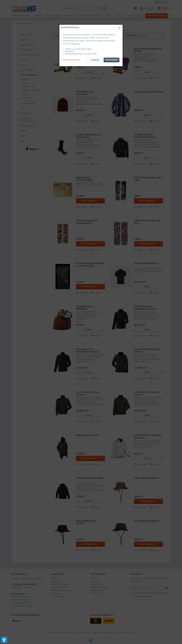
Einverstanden (112, 60)
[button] (4, 640)
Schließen (95, 60)
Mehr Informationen (71, 60)
